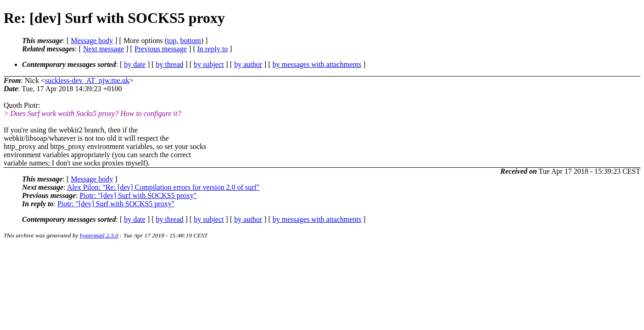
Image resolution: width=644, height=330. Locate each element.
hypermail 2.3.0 (99, 235)
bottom (190, 41)
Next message (104, 49)
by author (248, 64)
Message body (92, 41)
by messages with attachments (317, 64)
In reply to (213, 49)
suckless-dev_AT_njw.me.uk (87, 80)
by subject (209, 64)
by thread (170, 64)
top (172, 41)
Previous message (161, 49)
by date (135, 64)
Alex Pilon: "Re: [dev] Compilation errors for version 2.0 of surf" (163, 187)
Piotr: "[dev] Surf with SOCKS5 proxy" (138, 195)
